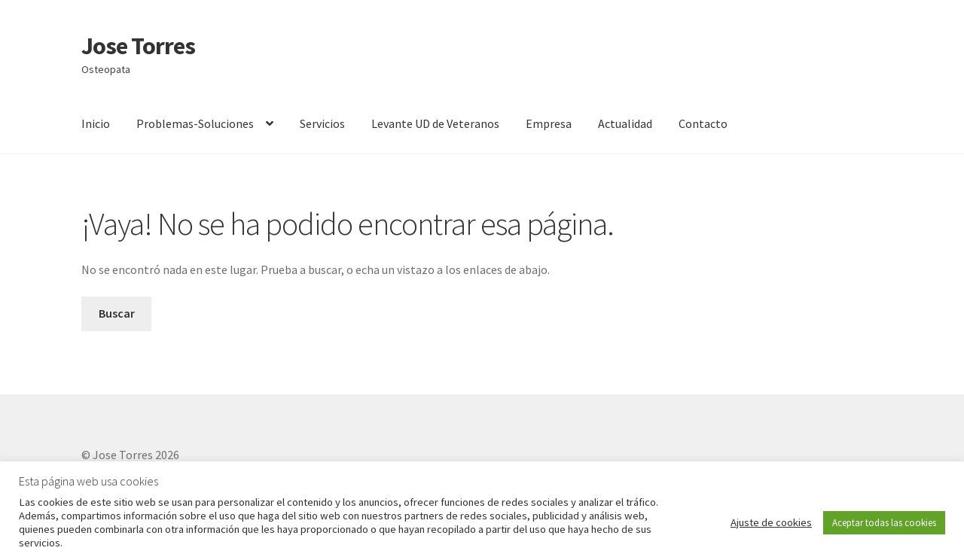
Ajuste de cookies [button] (771, 522)
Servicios (322, 123)
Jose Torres (138, 46)
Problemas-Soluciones (195, 123)
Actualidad (625, 123)
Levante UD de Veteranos (435, 123)
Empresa (549, 123)
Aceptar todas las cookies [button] (884, 523)
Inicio (96, 123)
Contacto (703, 123)
